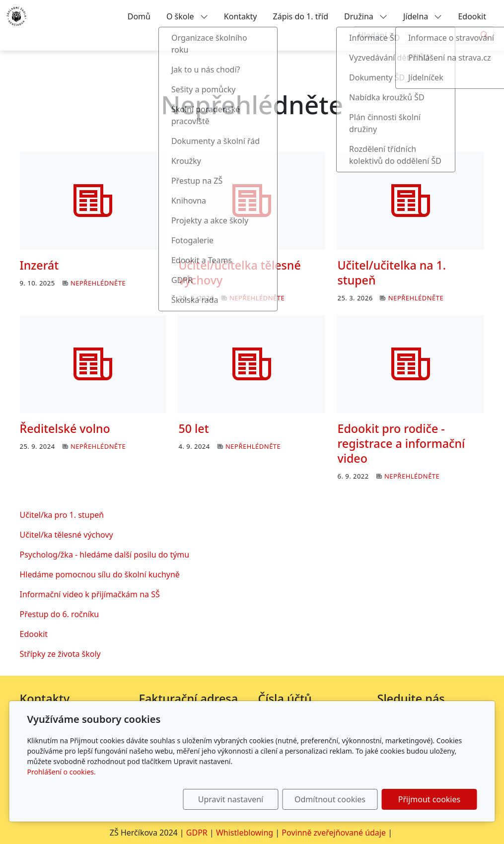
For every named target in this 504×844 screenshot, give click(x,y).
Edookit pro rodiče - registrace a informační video (401, 443)
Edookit (472, 16)
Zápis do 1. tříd (301, 16)
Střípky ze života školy (60, 654)
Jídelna (423, 16)
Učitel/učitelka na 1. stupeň (392, 273)
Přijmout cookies (429, 799)
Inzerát (39, 265)
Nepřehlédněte (98, 283)
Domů (139, 16)
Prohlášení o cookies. (62, 772)
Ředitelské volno (65, 428)
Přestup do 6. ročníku (60, 614)
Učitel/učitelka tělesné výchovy (239, 273)
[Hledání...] (415, 35)
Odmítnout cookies (330, 799)
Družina (366, 16)
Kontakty (241, 16)
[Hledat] (485, 35)
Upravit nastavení (231, 799)
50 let (193, 428)
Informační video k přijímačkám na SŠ (90, 594)
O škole (187, 16)
